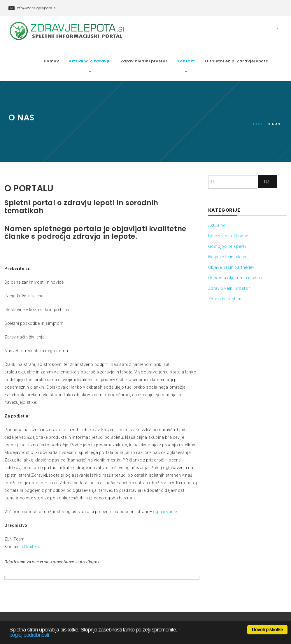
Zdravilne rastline (225, 281)
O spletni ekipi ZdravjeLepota (246, 52)
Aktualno (217, 207)
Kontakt (196, 52)
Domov (61, 52)
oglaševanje (165, 493)
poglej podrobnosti (29, 635)
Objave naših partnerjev (231, 249)
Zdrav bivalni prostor (154, 52)
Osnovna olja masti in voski (236, 260)
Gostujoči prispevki (227, 228)
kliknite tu (31, 528)
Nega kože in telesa (227, 239)
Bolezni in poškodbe (228, 218)
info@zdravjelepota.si (36, 8)
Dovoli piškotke (267, 630)
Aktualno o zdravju (99, 52)
